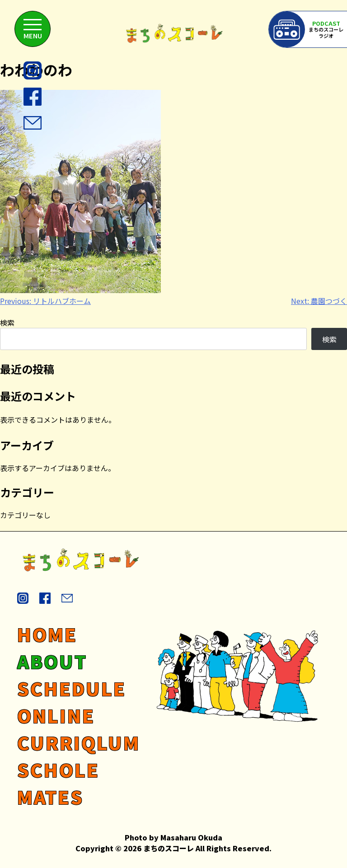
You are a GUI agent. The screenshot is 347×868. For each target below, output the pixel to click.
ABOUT (52, 661)
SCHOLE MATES (58, 783)
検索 (7, 322)
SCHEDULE (72, 688)
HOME (47, 634)
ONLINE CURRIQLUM (79, 729)
